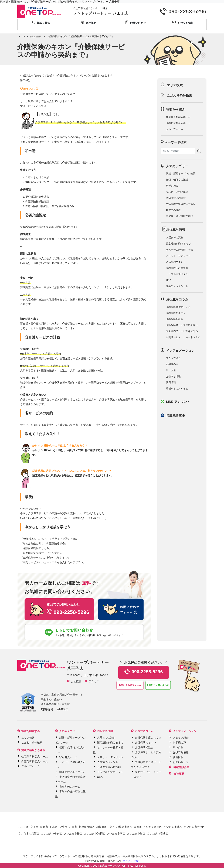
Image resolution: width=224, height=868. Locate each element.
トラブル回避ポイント (178, 274)
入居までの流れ (175, 237)
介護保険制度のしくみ (36, 548)
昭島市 (54, 827)
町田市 (73, 827)
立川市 (34, 827)
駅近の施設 (172, 186)
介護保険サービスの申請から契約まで (45, 558)
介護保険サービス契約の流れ (182, 325)
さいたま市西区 (153, 827)
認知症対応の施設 (176, 198)
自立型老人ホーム (70, 787)
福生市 (63, 827)
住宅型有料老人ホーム (178, 117)
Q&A (169, 280)
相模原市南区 (124, 827)
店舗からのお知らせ (177, 388)
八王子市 (23, 827)
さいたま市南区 (116, 833)
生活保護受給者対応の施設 (181, 204)
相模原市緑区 (87, 827)
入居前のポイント (176, 262)
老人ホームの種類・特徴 (179, 250)
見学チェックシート (177, 286)
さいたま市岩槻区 (158, 833)
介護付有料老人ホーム (178, 123)
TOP (21, 36)
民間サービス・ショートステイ (183, 337)
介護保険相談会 (175, 319)
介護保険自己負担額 (177, 268)
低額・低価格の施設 (177, 180)
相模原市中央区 (105, 827)
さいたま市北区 (173, 827)
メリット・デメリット (178, 256)
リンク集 (171, 370)
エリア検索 (175, 85)
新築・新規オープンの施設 (181, 173)
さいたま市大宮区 (194, 827)
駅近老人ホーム (68, 757)
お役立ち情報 (33, 36)
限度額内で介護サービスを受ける (43, 553)
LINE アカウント (178, 402)
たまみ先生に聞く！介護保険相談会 (44, 543)
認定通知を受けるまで (178, 244)
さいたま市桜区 (73, 833)
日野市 (44, 827)
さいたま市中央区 (52, 833)
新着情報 (171, 382)
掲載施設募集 (176, 416)
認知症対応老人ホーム (72, 772)
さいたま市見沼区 (29, 833)
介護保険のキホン (176, 313)
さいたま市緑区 (136, 833)
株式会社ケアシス (110, 866)
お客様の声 (172, 364)
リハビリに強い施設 (177, 192)
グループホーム (175, 129)
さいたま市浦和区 (94, 833)
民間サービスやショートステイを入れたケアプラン (53, 562)
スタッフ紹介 (173, 358)
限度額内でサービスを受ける (182, 331)
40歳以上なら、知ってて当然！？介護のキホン (51, 539)
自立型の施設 (173, 210)
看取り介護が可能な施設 (179, 216)
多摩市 (138, 827)
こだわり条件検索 (179, 95)
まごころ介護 (131, 861)
